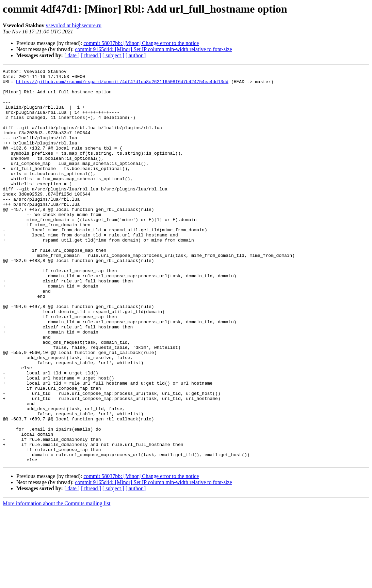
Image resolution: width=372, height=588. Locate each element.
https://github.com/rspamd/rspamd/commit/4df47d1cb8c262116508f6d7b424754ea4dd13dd (122, 84)
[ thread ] (91, 55)
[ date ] (72, 55)
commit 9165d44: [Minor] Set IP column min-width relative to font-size (153, 49)
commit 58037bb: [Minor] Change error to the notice (141, 43)
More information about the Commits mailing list (56, 582)
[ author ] (136, 55)
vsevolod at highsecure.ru (74, 25)
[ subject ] (113, 55)
